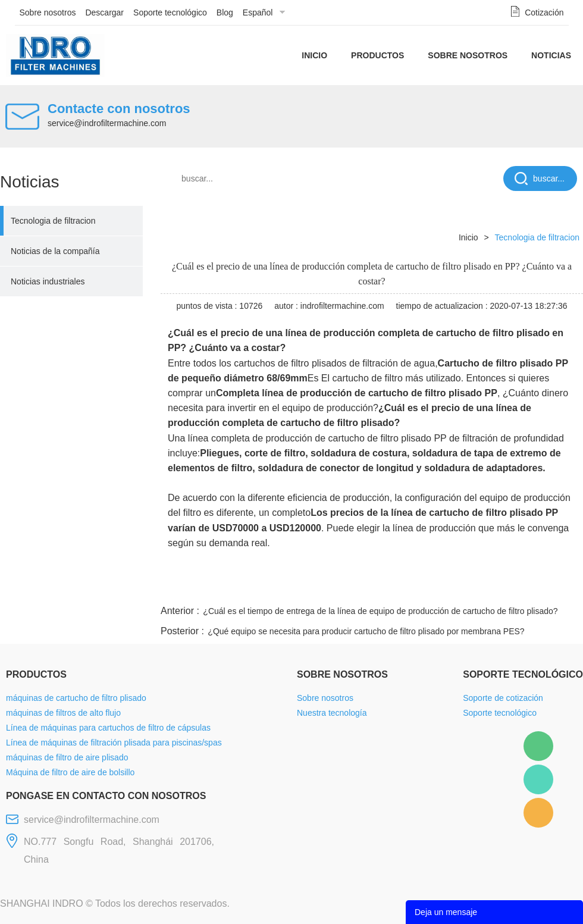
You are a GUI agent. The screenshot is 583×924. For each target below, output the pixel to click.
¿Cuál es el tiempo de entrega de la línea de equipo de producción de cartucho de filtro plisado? (380, 611)
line (402, 588)
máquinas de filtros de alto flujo (63, 713)
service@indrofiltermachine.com (107, 123)
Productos (377, 55)
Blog (225, 12)
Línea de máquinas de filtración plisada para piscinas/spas (114, 743)
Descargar (104, 12)
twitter (434, 588)
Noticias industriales (48, 281)
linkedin (562, 588)
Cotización (544, 12)
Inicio (314, 55)
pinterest (498, 588)
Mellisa (538, 779)
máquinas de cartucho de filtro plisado (76, 698)
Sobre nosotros (48, 12)
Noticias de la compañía (55, 251)
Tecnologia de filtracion (53, 221)
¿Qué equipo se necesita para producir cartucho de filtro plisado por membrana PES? (366, 631)
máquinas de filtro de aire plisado (67, 757)
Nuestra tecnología (332, 713)
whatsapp (466, 588)
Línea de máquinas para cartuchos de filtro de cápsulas (108, 728)
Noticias (551, 55)
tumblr (530, 588)
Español (258, 12)
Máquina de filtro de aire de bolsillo (70, 772)
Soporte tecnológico (170, 12)
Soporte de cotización (503, 698)
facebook (370, 588)
